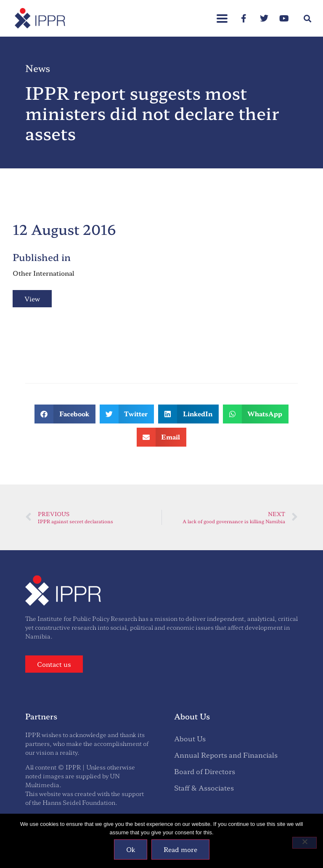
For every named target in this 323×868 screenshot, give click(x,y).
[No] (304, 843)
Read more (180, 849)
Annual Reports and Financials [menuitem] (226, 755)
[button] (222, 14)
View (32, 299)
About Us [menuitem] (190, 738)
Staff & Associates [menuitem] (204, 788)
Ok (131, 849)
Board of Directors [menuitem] (205, 771)
